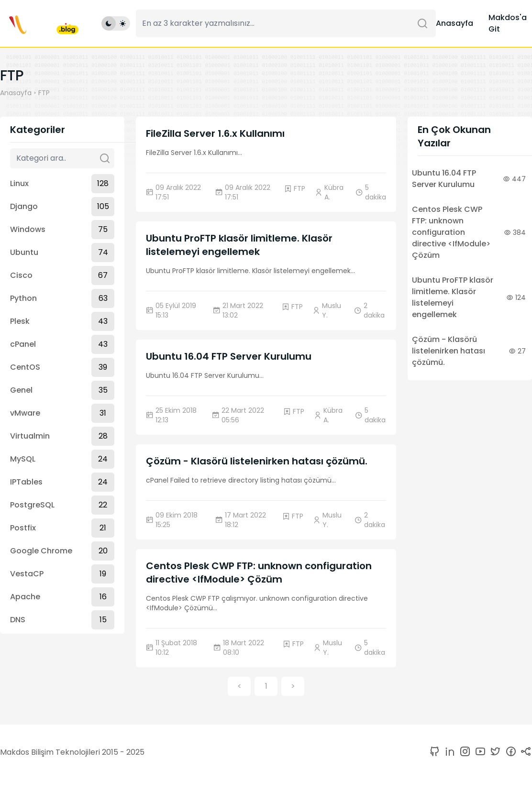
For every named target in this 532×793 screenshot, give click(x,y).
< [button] (239, 686)
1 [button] (266, 686)
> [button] (293, 686)
